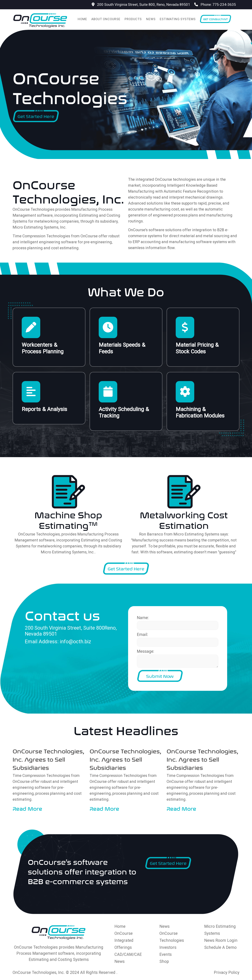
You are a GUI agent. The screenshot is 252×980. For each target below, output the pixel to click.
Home (82, 19)
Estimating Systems (178, 19)
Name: (143, 618)
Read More (27, 808)
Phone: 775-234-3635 (215, 5)
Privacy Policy (227, 973)
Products (133, 19)
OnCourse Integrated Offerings (124, 940)
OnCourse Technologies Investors (172, 940)
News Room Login (221, 940)
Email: (142, 635)
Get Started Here (36, 116)
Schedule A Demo (220, 947)
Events (166, 954)
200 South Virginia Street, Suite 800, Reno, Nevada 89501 (141, 5)
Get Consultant (216, 19)
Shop (164, 962)
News (151, 19)
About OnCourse (106, 19)
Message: (146, 651)
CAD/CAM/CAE (128, 954)
